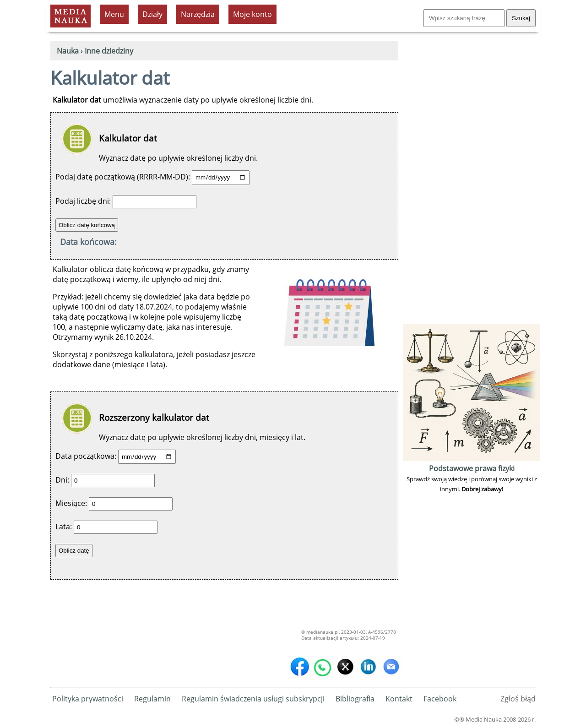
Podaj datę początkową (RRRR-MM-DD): (123, 177)
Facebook (440, 699)
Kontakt (399, 699)
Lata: (64, 527)
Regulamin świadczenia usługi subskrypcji (253, 699)
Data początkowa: (86, 456)
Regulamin (152, 699)
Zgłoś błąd (518, 699)
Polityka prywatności (88, 699)
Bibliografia (355, 699)
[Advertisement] (472, 184)
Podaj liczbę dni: (83, 201)
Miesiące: (71, 503)
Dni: (62, 480)
